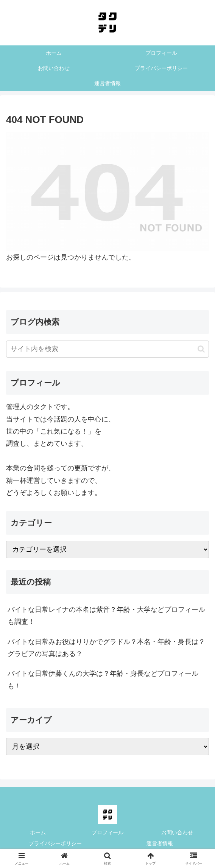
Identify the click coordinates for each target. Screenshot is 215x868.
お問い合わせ (177, 832)
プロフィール (107, 832)
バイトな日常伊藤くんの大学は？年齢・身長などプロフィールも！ (103, 680)
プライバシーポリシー (55, 843)
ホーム (38, 832)
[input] (107, 349)
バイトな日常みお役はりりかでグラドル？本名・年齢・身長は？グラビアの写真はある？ (106, 648)
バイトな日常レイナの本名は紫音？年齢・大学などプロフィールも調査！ (106, 616)
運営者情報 (160, 843)
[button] (201, 349)
